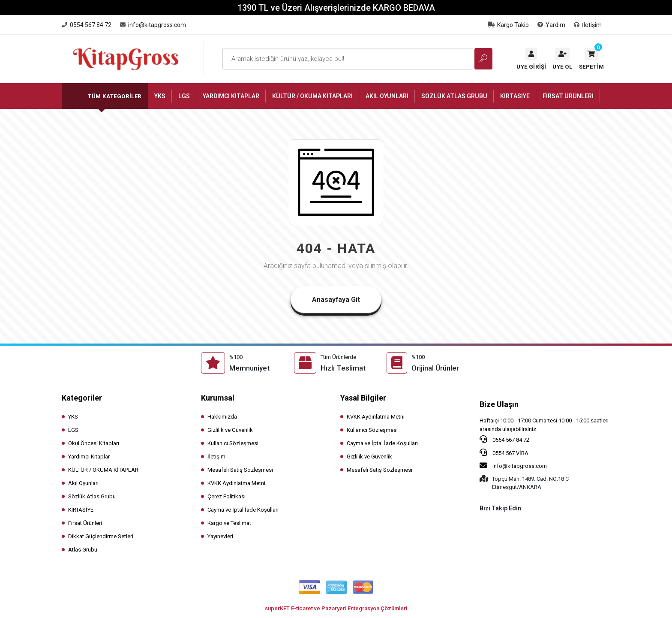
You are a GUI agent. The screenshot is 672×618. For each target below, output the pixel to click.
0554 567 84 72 (504, 439)
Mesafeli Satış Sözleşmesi (240, 470)
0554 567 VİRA (504, 452)
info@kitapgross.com (513, 465)
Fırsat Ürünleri (85, 523)
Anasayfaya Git (336, 300)
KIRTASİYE (81, 510)
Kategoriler (82, 398)
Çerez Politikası (226, 496)
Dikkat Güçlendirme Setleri (101, 536)
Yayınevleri (220, 536)
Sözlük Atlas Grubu (92, 496)
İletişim (588, 25)
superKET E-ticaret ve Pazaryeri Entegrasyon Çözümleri (336, 608)
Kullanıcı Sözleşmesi (233, 443)
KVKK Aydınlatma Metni (236, 483)
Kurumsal (218, 398)
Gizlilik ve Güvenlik (230, 430)
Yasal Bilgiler (363, 398)
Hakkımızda (222, 417)
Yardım (551, 25)
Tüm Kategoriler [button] (115, 96)
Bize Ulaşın (499, 404)
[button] (591, 59)
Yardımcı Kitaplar (89, 457)
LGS (73, 430)
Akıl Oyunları (83, 483)
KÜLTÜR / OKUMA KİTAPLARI (104, 470)
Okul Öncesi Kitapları (94, 443)
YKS (73, 417)
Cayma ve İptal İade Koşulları (243, 510)
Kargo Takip (508, 25)
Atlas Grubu (83, 550)
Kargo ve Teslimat (229, 523)
